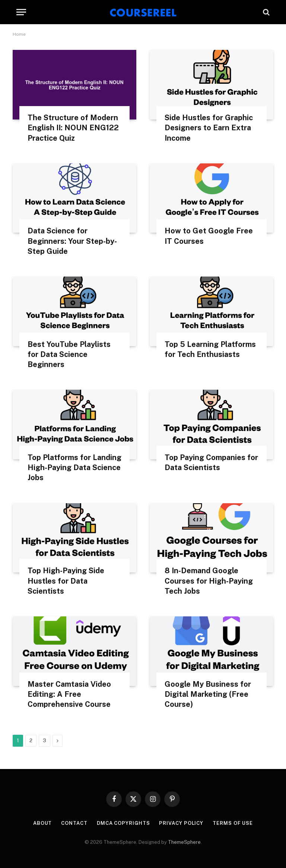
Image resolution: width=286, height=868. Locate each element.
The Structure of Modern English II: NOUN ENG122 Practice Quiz (73, 128)
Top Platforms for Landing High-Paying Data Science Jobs (74, 467)
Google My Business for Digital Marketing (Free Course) (208, 694)
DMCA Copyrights (123, 823)
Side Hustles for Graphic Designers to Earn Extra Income (209, 128)
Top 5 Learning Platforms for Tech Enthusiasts (210, 349)
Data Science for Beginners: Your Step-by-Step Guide (72, 241)
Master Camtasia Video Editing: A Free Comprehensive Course (69, 694)
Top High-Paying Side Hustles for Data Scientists (66, 581)
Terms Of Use (233, 823)
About (43, 823)
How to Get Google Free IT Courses (209, 236)
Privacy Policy (181, 823)
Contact (74, 823)
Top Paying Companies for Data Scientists (211, 462)
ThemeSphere (184, 842)
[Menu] (21, 12)
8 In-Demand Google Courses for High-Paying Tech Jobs (209, 581)
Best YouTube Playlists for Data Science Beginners (69, 354)
